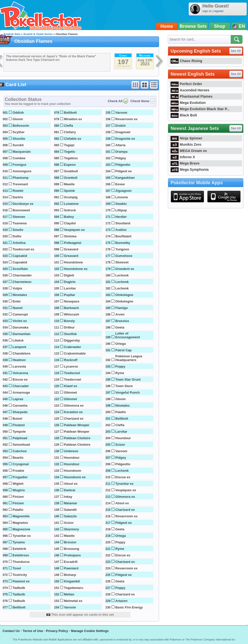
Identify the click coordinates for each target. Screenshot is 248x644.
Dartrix (18, 197)
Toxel (17, 568)
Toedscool (72, 373)
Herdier (121, 217)
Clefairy (70, 132)
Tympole (19, 432)
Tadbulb (19, 588)
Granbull (71, 178)
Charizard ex (74, 419)
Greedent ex (125, 269)
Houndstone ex (76, 269)
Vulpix (17, 288)
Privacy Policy (57, 631)
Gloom (18, 119)
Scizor (69, 523)
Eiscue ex (20, 379)
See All (236, 51)
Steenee (19, 217)
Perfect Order (186, 84)
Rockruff (71, 360)
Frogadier (20, 477)
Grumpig (71, 197)
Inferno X (183, 157)
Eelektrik (19, 549)
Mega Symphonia (190, 170)
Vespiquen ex (74, 230)
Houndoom (73, 471)
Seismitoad (21, 445)
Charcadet (21, 386)
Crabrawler (72, 347)
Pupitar (70, 295)
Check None (140, 101)
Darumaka (20, 327)
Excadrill (71, 562)
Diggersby (72, 340)
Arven (120, 314)
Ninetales (20, 295)
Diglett (69, 275)
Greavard (71, 249)
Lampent (19, 347)
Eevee (120, 184)
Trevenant (20, 184)
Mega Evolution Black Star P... (200, 109)
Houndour (72, 458)
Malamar (71, 503)
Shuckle (19, 139)
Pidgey (121, 158)
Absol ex (71, 484)
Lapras (18, 399)
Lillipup (121, 210)
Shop (220, 26)
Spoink (69, 191)
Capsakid (20, 256)
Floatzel (19, 425)
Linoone (122, 197)
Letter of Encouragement (128, 335)
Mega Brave (185, 163)
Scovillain (20, 269)
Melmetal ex (73, 601)
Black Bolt (184, 115)
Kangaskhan (125, 178)
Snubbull (71, 171)
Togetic (70, 152)
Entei (17, 301)
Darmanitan (22, 334)
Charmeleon (22, 282)
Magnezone (21, 529)
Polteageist (73, 243)
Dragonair (123, 132)
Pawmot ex (21, 581)
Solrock (70, 210)
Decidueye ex (23, 204)
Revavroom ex (126, 119)
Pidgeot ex (123, 171)
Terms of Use (33, 631)
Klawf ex (71, 386)
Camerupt (20, 314)
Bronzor (70, 542)
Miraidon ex (73, 119)
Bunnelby (123, 243)
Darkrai (70, 490)
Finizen (18, 497)
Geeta (120, 327)
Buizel (17, 419)
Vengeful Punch (128, 392)
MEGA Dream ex (189, 151)
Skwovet (122, 262)
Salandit (70, 510)
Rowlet (18, 191)
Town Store (124, 386)
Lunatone (71, 204)
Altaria (120, 145)
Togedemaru (74, 588)
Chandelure (22, 353)
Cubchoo (20, 451)
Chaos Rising (186, 61)
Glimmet (70, 392)
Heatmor (19, 360)
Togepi (69, 145)
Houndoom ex (75, 477)
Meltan (69, 594)
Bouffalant (123, 236)
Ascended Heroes (190, 90)
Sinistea (70, 236)
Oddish (18, 113)
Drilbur (69, 327)
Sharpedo (20, 412)
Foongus (19, 165)
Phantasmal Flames (192, 96)
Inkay (68, 497)
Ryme (120, 373)
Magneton (20, 523)
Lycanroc (71, 366)
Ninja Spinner (187, 138)
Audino (121, 230)
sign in (207, 11)
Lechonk (122, 275)
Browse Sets (193, 26)
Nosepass (72, 301)
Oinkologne (124, 295)
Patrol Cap (123, 350)
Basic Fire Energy (129, 607)
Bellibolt (19, 607)
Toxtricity (20, 575)
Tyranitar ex (22, 536)
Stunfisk (70, 334)
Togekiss (71, 158)
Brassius (122, 321)
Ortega (120, 344)
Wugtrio (19, 490)
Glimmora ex (74, 406)
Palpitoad (20, 438)
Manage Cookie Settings (90, 631)
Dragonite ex (125, 139)
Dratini (120, 126)
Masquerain (22, 152)
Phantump (21, 178)
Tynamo (19, 542)
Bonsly (69, 321)
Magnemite (21, 516)
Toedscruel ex (23, 249)
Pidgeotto (123, 165)
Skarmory (71, 529)
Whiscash (72, 314)
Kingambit (72, 581)
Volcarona (20, 373)
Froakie (18, 471)
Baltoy (69, 217)
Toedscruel (72, 379)
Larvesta (19, 366)
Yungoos (122, 249)
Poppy (120, 366)
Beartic (18, 458)
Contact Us (11, 631)
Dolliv (17, 236)
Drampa (121, 152)
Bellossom (21, 126)
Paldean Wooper (77, 425)
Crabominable (75, 353)
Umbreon (71, 451)
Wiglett (18, 484)
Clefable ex (73, 139)
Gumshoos (124, 256)
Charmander (22, 275)
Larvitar (70, 288)
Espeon (70, 165)
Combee (19, 158)
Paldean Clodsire (77, 438)
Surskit (18, 145)
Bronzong (72, 549)
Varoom (70, 607)
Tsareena (20, 223)
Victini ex (20, 321)
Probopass (72, 555)
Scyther (19, 132)
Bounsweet (21, 210)
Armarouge (21, 392)
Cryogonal (21, 464)
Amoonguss (22, 171)
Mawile (69, 184)
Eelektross (21, 555)
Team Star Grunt (128, 379)
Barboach (71, 308)
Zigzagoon (123, 191)
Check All (115, 101)
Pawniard (71, 568)
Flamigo (121, 308)
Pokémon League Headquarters (129, 358)
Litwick (18, 340)
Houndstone (73, 262)
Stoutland (123, 223)
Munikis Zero (186, 144)
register (218, 11)
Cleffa (68, 126)
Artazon (121, 601)
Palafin (18, 510)
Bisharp (70, 575)
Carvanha (20, 406)
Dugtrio (70, 282)
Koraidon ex (73, 412)
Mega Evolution (188, 103)
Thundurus (21, 562)
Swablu (121, 204)
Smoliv (18, 230)
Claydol (70, 223)
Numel (18, 308)
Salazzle (70, 516)
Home (167, 26)
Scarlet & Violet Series (38, 34)
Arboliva (19, 243)
